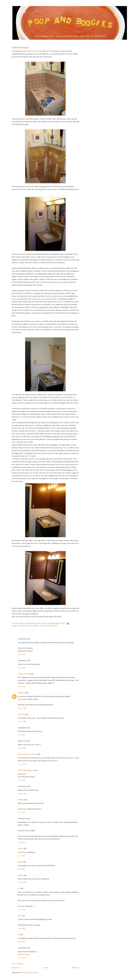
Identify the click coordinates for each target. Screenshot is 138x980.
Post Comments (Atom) (30, 973)
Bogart (20, 862)
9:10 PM (21, 942)
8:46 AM (22, 654)
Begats (36, 626)
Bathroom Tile (25, 626)
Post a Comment (18, 964)
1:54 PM (21, 928)
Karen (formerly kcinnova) (27, 754)
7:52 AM (22, 780)
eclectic (20, 849)
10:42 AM (22, 708)
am (19, 888)
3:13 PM (21, 856)
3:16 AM (22, 958)
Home (46, 968)
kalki (20, 916)
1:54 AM (22, 910)
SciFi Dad (21, 714)
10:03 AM (22, 794)
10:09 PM (22, 748)
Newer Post (16, 968)
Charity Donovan (24, 674)
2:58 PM (21, 842)
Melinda (21, 800)
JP (19, 934)
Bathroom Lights (24, 954)
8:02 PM (21, 869)
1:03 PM (21, 812)
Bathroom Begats (20, 47)
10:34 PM (22, 882)
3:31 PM (21, 735)
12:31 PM (22, 721)
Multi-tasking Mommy (26, 770)
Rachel (20, 875)
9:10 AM (22, 668)
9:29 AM (22, 686)
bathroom (34, 51)
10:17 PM (22, 764)
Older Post (75, 968)
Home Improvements (49, 626)
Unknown (21, 693)
